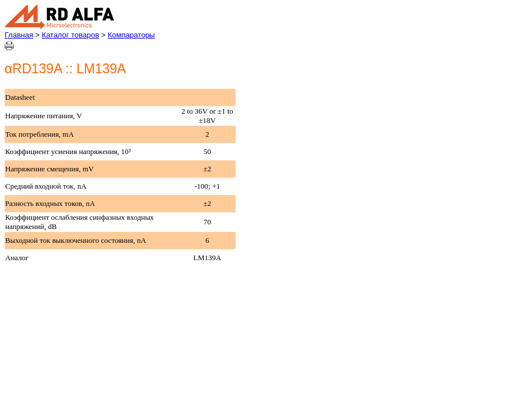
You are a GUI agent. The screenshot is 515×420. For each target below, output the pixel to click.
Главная (19, 35)
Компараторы (131, 35)
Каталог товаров (70, 35)
